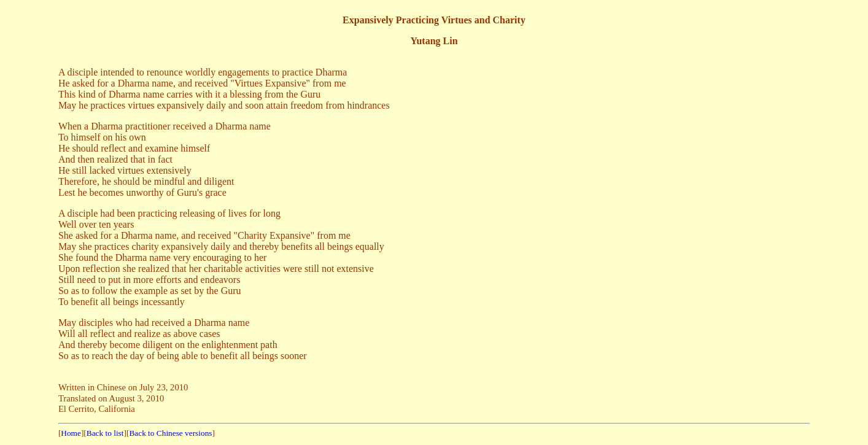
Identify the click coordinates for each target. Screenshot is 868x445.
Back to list (105, 433)
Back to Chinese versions (170, 433)
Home (71, 433)
